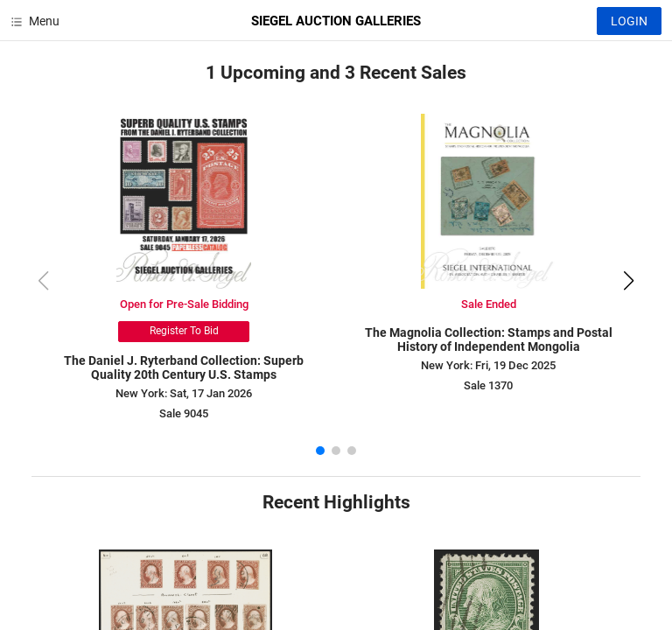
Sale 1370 (488, 385)
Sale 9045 (184, 413)
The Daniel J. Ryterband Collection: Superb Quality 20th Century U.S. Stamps (184, 368)
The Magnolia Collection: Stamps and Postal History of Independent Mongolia (489, 340)
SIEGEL (336, 21)
